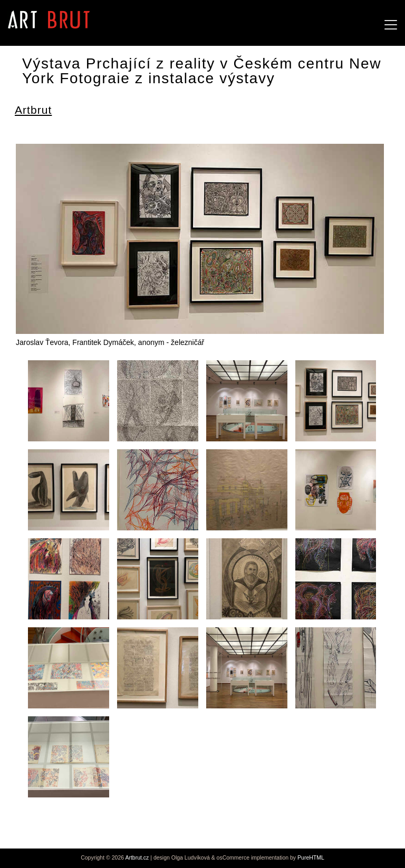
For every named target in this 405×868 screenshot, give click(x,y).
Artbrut (33, 110)
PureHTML (311, 857)
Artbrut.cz (137, 857)
